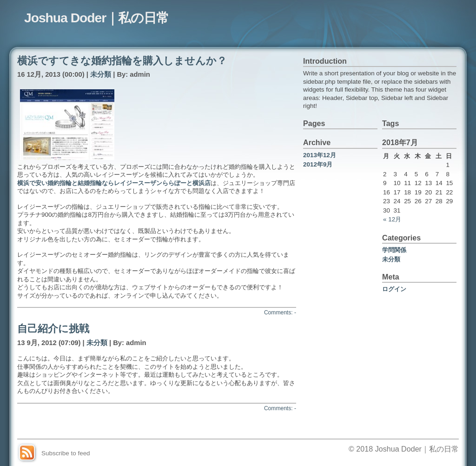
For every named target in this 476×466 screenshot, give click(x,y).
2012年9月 (318, 164)
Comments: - (280, 313)
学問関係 (394, 250)
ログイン (394, 289)
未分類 (101, 74)
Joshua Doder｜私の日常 (96, 18)
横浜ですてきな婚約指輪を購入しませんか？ (122, 61)
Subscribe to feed (66, 453)
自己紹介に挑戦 (53, 329)
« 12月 (392, 219)
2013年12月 (320, 155)
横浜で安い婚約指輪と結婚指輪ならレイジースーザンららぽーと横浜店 (114, 183)
